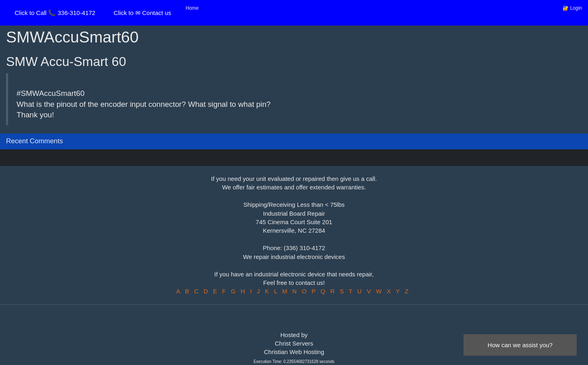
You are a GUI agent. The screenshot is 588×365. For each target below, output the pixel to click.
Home (192, 8)
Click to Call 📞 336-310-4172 (55, 13)
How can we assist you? (520, 345)
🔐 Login (572, 8)
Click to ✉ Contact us (142, 13)
